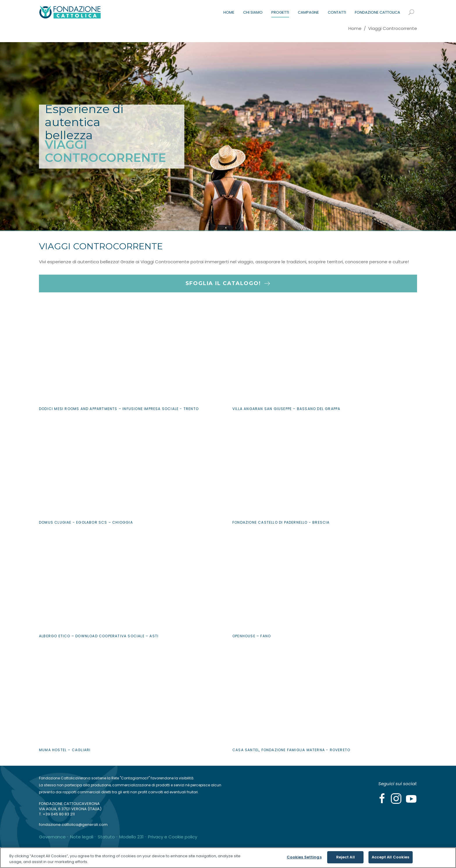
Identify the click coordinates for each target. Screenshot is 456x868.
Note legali (82, 837)
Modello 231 (131, 837)
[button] (228, 262)
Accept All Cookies (390, 857)
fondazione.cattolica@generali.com (73, 825)
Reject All (345, 857)
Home (355, 28)
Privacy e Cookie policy (173, 837)
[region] (228, 858)
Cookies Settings (304, 857)
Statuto (106, 837)
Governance (52, 837)
